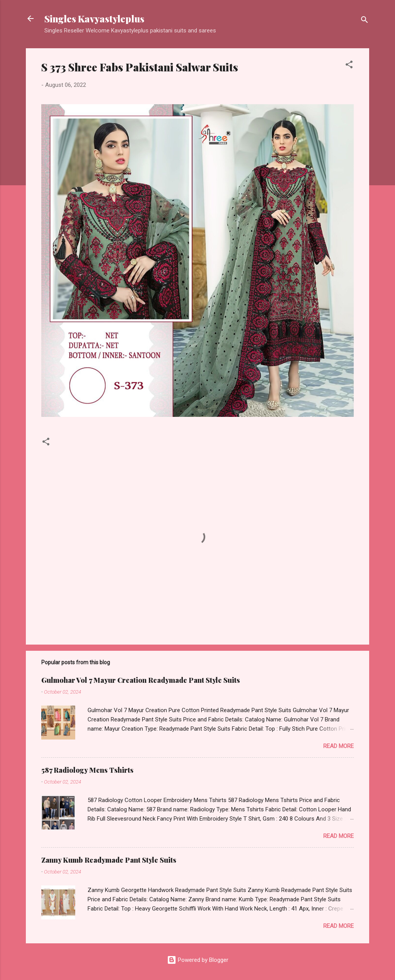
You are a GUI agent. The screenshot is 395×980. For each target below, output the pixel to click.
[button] (349, 66)
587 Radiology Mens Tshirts (87, 770)
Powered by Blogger (198, 960)
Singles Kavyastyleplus (94, 19)
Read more (338, 746)
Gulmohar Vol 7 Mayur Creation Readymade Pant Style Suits (141, 680)
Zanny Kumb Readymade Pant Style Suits (109, 860)
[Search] (365, 21)
